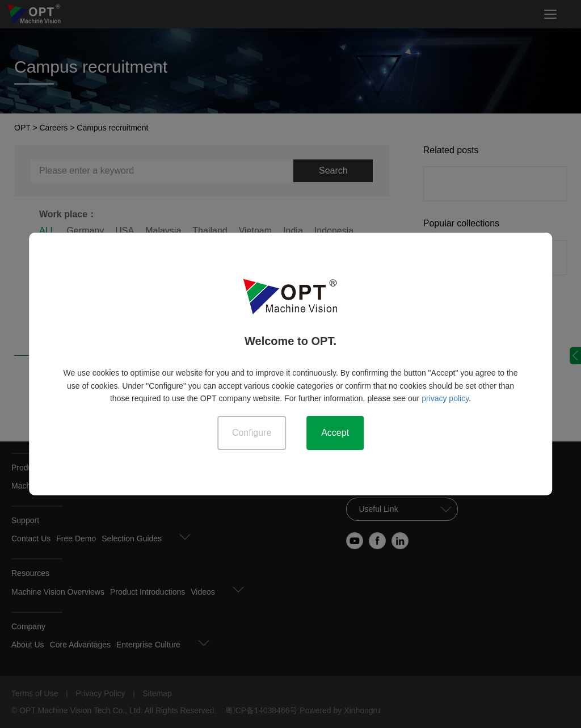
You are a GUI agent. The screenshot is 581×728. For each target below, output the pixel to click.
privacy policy (445, 398)
